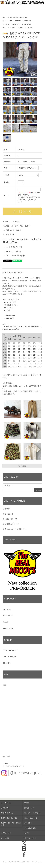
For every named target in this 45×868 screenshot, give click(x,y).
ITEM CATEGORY (15, 21)
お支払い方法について (30, 818)
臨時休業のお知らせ (11, 524)
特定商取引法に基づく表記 (9, 818)
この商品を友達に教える (12, 230)
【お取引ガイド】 (19, 386)
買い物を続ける (9, 235)
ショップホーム (6, 803)
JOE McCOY (14, 18)
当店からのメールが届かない (14, 529)
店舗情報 (6, 509)
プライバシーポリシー (30, 838)
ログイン (26, 833)
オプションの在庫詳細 (11, 221)
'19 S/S (20, 28)
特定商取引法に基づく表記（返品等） (17, 226)
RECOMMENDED (15, 24)
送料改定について (10, 519)
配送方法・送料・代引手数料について (11, 824)
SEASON (13, 28)
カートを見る (5, 838)
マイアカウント (6, 833)
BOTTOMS (24, 18)
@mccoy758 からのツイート (14, 766)
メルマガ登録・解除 (30, 828)
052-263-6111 (11, 251)
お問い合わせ (28, 823)
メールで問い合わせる (14, 247)
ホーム (5, 18)
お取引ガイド (8, 514)
